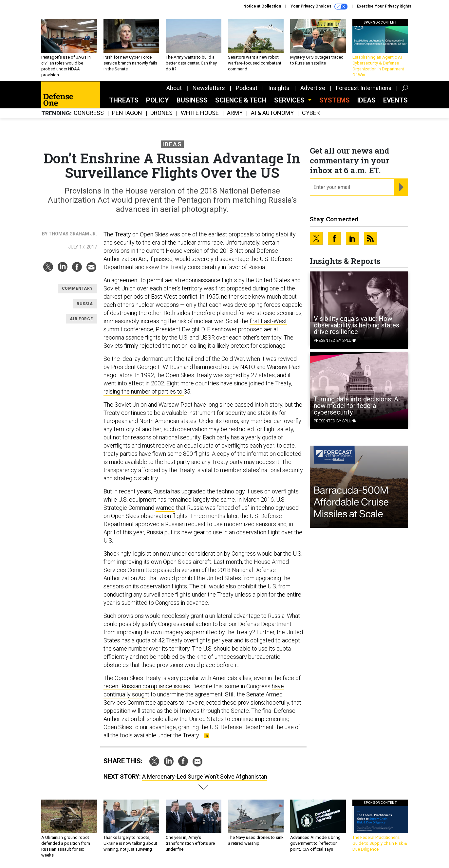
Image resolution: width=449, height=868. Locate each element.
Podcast (247, 88)
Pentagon (127, 113)
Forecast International (364, 88)
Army (235, 113)
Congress (89, 113)
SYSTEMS (335, 100)
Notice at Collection (262, 6)
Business (192, 100)
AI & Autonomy (272, 113)
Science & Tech (241, 100)
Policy (158, 100)
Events (395, 100)
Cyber (311, 113)
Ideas (366, 100)
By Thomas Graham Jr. (69, 234)
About (174, 88)
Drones (161, 113)
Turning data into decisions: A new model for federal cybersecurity (356, 406)
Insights (279, 88)
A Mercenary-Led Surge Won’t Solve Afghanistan (205, 776)
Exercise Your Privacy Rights (384, 6)
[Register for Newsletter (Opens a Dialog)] (401, 187)
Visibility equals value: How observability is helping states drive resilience (356, 325)
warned (165, 508)
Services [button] (290, 100)
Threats (124, 100)
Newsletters (209, 88)
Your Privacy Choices (319, 7)
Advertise (313, 88)
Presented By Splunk (335, 341)
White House (200, 113)
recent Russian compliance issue (145, 686)
